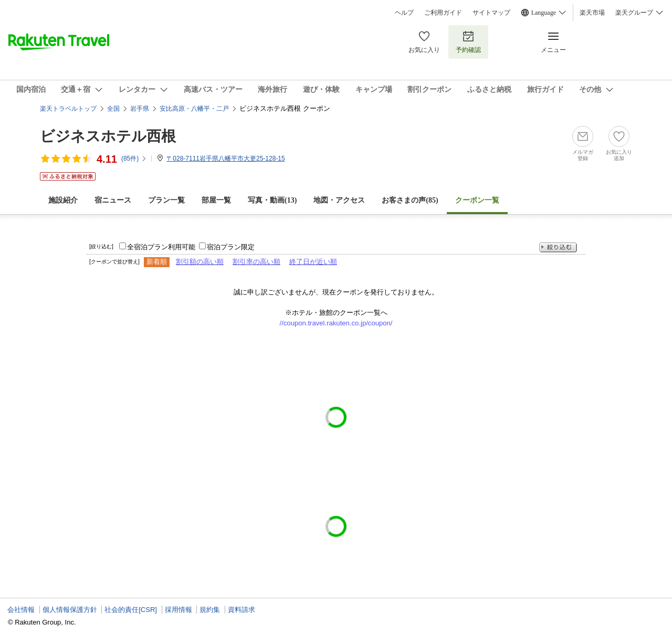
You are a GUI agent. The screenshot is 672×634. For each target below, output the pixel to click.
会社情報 (21, 610)
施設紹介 (63, 200)
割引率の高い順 (256, 262)
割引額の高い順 (200, 262)
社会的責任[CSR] (131, 610)
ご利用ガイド (443, 13)
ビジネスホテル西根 (108, 136)
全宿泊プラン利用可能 (161, 247)
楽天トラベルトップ (68, 109)
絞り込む (558, 247)
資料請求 (241, 610)
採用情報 (178, 610)
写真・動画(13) (272, 200)
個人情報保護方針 (70, 610)
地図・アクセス (339, 200)
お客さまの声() (410, 200)
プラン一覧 (166, 200)
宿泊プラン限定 (231, 247)
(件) (134, 158)
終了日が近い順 (313, 262)
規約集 (210, 610)
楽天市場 (592, 13)
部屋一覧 (216, 200)
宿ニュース (113, 200)
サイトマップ (491, 13)
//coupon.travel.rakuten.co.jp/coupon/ (336, 323)
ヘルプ (404, 13)
